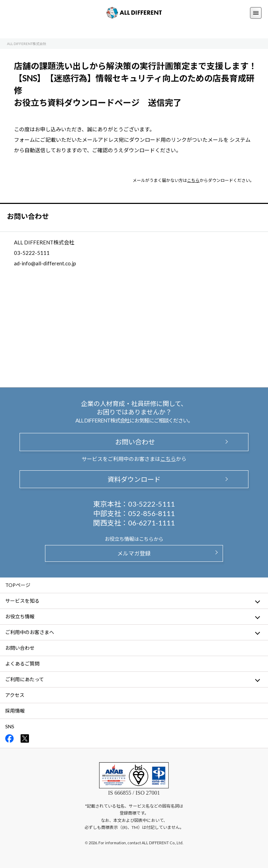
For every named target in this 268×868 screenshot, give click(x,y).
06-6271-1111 (151, 523)
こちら (193, 180)
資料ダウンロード (134, 479)
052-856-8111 (151, 513)
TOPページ (18, 585)
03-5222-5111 (151, 504)
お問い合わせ (134, 442)
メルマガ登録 (134, 553)
